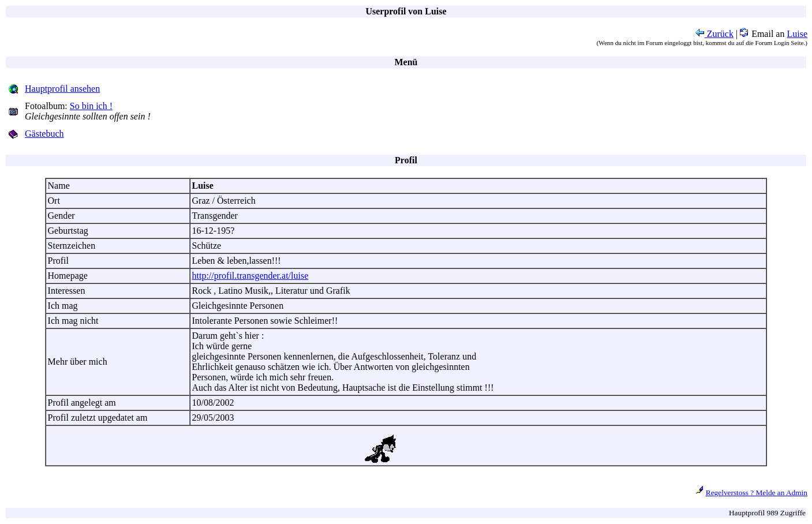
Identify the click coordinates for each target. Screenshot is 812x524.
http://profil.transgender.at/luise (250, 276)
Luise (797, 34)
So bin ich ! (91, 106)
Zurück (714, 34)
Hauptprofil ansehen (62, 89)
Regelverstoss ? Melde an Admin (757, 493)
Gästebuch (44, 134)
